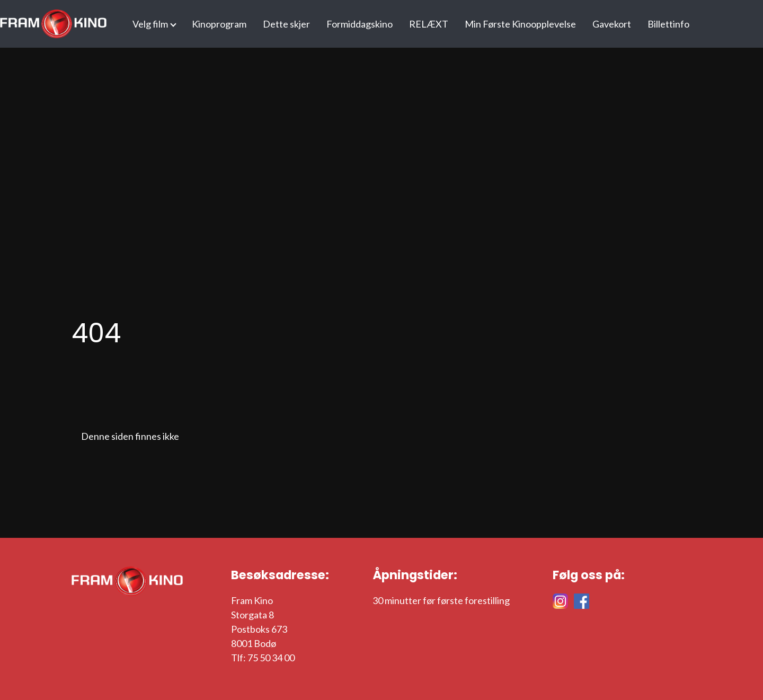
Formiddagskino (360, 24)
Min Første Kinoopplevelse (520, 24)
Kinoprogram (219, 24)
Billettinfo (668, 24)
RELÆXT (429, 24)
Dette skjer (286, 24)
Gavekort (612, 24)
